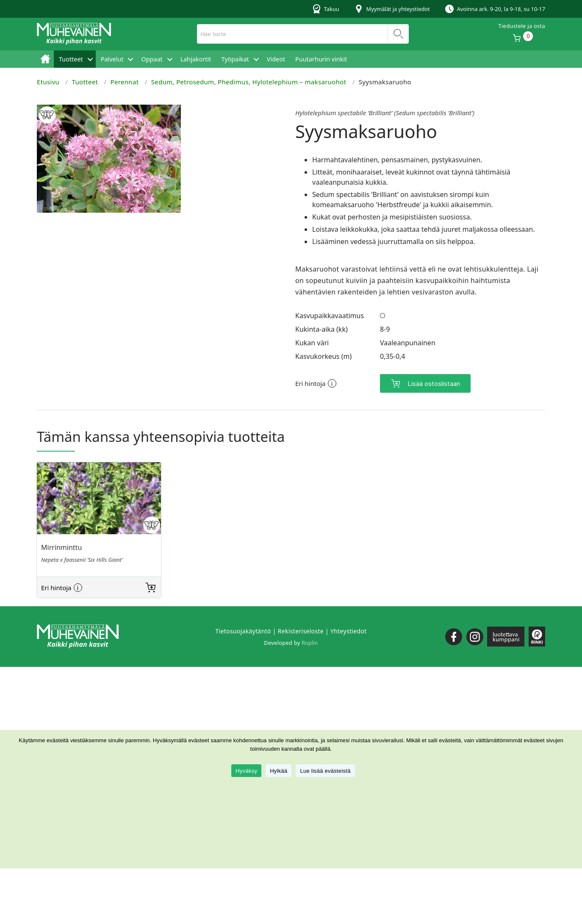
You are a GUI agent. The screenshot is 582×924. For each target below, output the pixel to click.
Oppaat (152, 59)
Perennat (125, 82)
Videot (276, 59)
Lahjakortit (196, 59)
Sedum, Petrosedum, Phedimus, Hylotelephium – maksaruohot (249, 82)
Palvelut (112, 59)
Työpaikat (235, 59)
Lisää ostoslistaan (434, 384)
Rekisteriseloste (301, 631)
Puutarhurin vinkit (321, 59)
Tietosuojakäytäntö (243, 631)
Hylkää (279, 771)
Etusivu (45, 59)
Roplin (310, 643)
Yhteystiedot (349, 631)
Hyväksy (246, 771)
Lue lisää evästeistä (325, 771)
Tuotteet (71, 59)
